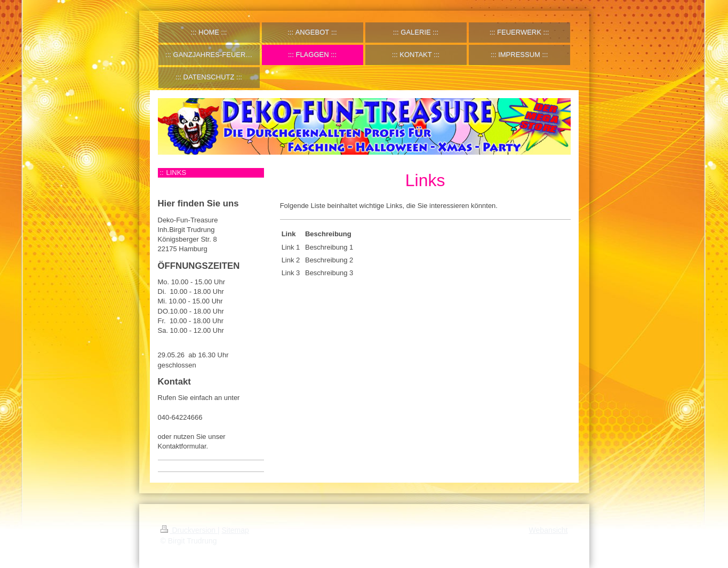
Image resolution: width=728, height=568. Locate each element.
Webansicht (549, 530)
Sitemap (235, 530)
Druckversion (189, 530)
